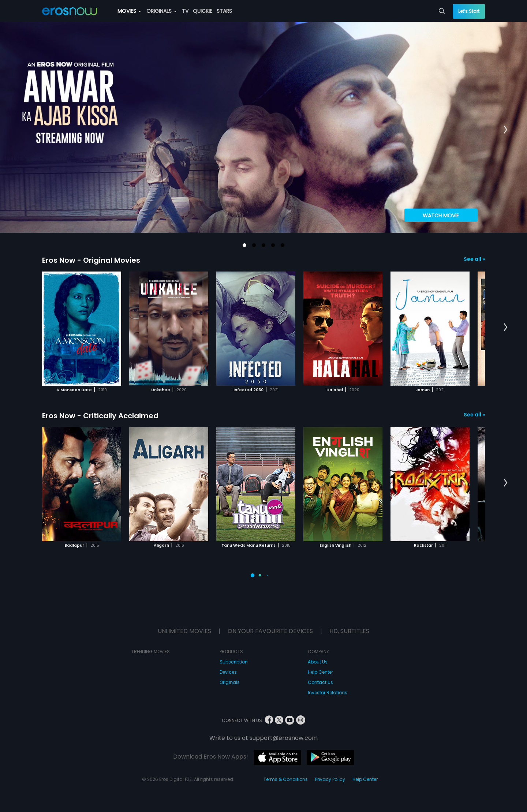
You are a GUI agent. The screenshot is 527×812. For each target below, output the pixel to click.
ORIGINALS (161, 11)
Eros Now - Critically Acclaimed (100, 416)
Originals (230, 682)
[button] (244, 245)
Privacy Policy (330, 779)
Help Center (320, 672)
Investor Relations (328, 693)
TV (185, 11)
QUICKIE (203, 11)
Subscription (234, 662)
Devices (228, 672)
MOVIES (129, 11)
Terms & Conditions (286, 779)
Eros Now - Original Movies (91, 260)
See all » (474, 259)
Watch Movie (441, 216)
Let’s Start (469, 11)
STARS (224, 11)
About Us (318, 662)
